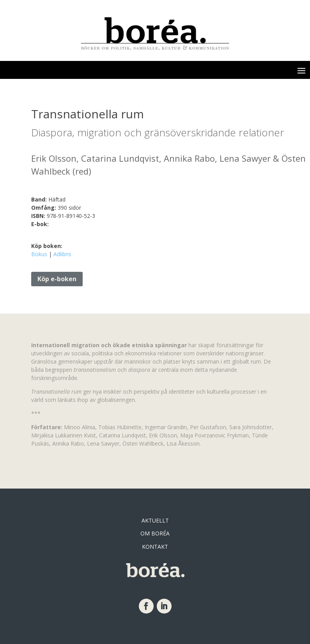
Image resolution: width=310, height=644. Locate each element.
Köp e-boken (57, 279)
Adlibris (62, 254)
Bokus (39, 254)
